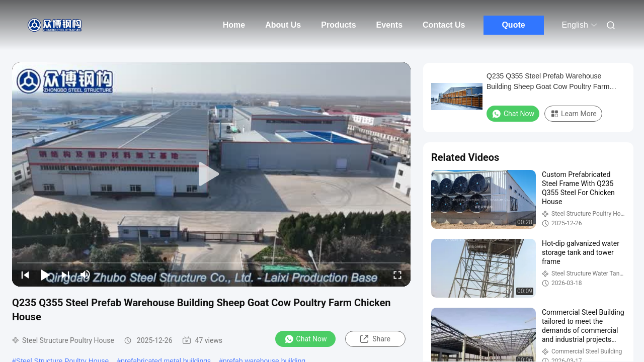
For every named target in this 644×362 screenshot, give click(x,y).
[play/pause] (45, 275)
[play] (211, 174)
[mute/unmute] (86, 275)
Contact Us (444, 25)
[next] (65, 275)
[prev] (25, 275)
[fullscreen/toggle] (397, 275)
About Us (283, 25)
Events (389, 25)
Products (338, 25)
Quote (513, 25)
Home (234, 25)
